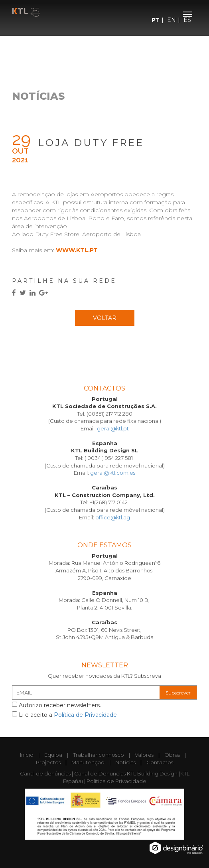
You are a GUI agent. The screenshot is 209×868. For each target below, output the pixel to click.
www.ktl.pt (77, 250)
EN (172, 20)
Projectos (48, 762)
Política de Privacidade (86, 715)
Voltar (105, 318)
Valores (144, 755)
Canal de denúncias (45, 773)
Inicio (27, 755)
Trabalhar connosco (99, 755)
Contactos (160, 762)
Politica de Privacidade (116, 781)
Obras (172, 755)
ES (187, 20)
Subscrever (178, 693)
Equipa (53, 755)
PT (156, 20)
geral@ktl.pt (113, 428)
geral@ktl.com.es (113, 473)
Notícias (125, 762)
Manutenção (88, 762)
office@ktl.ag (113, 517)
